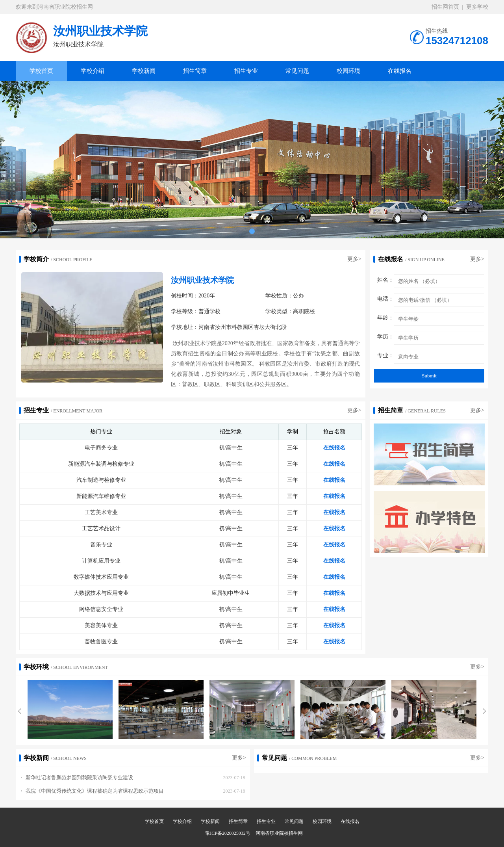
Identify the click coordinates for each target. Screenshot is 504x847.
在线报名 (400, 71)
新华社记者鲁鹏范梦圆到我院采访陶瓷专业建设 (77, 777)
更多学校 (477, 7)
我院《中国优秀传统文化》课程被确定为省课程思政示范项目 (92, 791)
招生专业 (246, 71)
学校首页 (41, 71)
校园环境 (348, 71)
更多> (354, 259)
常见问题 (297, 71)
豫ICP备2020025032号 (228, 833)
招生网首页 (445, 7)
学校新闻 (144, 71)
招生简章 (195, 71)
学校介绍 (93, 71)
